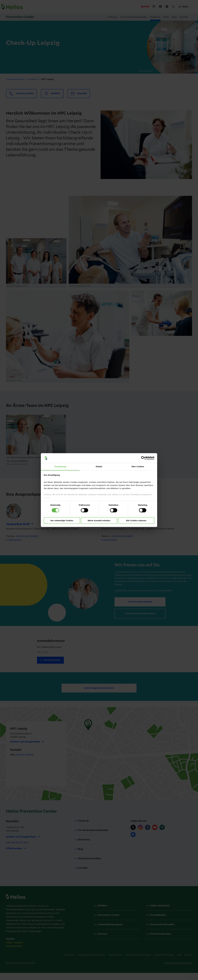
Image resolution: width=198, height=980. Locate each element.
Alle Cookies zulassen (136, 521)
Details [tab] (99, 467)
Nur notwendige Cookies (62, 521)
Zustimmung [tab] (60, 467)
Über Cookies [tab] (138, 467)
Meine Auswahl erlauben (99, 521)
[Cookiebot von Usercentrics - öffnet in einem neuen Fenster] (143, 458)
